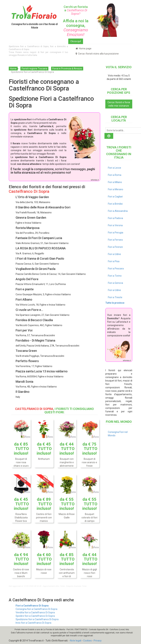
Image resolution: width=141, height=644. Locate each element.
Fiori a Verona (115, 225)
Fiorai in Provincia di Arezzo (67, 69)
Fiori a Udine (114, 254)
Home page (84, 48)
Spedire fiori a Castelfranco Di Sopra (35, 616)
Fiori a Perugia (116, 233)
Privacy (98, 641)
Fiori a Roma (115, 175)
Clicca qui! (76, 41)
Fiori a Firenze (115, 247)
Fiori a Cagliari (115, 197)
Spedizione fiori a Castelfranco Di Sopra (37, 619)
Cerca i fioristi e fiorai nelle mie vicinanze (119, 104)
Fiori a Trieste (115, 297)
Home (13, 69)
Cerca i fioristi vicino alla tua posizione (97, 54)
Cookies (87, 641)
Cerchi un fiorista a (76, 10)
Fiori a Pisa (114, 261)
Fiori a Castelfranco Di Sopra (32, 606)
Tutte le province (115, 303)
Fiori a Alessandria (118, 211)
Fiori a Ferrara (115, 240)
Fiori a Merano (116, 189)
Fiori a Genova (115, 283)
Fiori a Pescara (116, 269)
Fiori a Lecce (114, 168)
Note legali (76, 641)
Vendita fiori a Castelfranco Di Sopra (35, 612)
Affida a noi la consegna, (76, 28)
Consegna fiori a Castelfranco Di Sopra (36, 609)
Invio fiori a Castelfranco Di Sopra (33, 623)
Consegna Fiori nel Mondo (118, 434)
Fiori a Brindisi (115, 204)
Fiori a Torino (115, 276)
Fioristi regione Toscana (34, 69)
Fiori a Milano (115, 182)
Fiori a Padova (115, 218)
